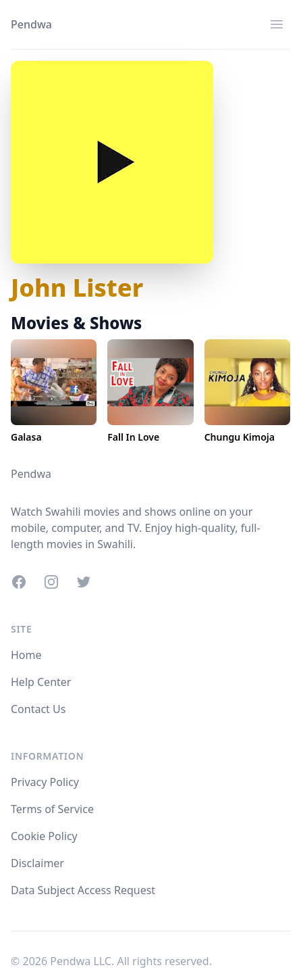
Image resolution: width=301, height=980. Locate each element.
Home (26, 655)
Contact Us (38, 709)
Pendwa (31, 24)
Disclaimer (37, 863)
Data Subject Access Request (83, 890)
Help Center (41, 682)
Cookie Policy (44, 836)
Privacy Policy (45, 782)
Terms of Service (52, 809)
